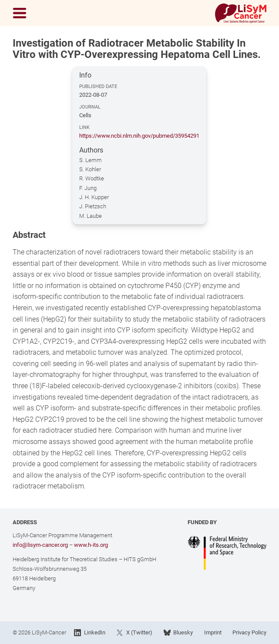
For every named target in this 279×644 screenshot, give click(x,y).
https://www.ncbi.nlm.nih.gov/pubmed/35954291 (139, 136)
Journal (90, 107)
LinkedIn (89, 633)
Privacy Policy (249, 632)
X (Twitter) (134, 633)
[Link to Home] (241, 13)
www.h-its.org (91, 545)
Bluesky (178, 633)
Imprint (213, 632)
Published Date (98, 86)
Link (84, 127)
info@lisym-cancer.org (40, 545)
